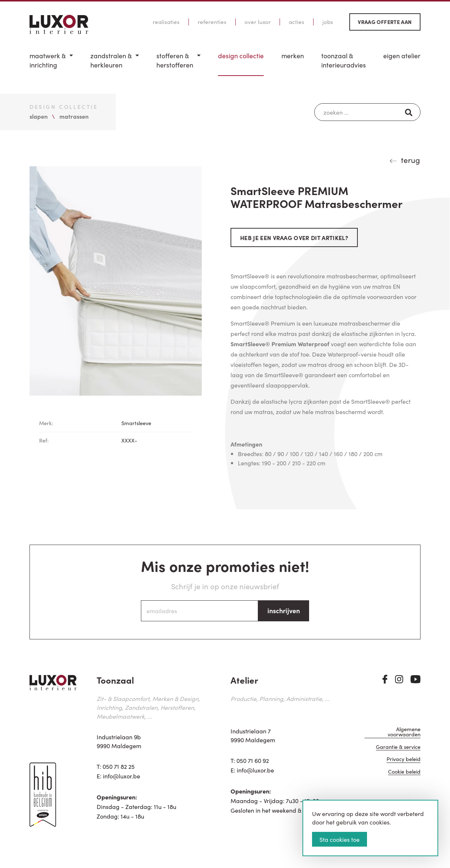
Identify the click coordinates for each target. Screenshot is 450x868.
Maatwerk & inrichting (48, 60)
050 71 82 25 (119, 766)
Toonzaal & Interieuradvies (344, 60)
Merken (293, 56)
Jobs (328, 22)
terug (411, 160)
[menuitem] (51, 64)
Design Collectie (241, 56)
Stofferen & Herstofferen (175, 60)
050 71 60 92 (253, 760)
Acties (297, 22)
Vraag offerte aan (385, 22)
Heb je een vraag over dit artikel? (294, 237)
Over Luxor (258, 22)
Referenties (212, 22)
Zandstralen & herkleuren (111, 60)
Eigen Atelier (402, 56)
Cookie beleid (404, 772)
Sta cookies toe (340, 839)
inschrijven (284, 610)
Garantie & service (398, 747)
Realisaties (166, 22)
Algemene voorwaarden (404, 732)
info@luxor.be (122, 776)
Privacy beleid (404, 759)
